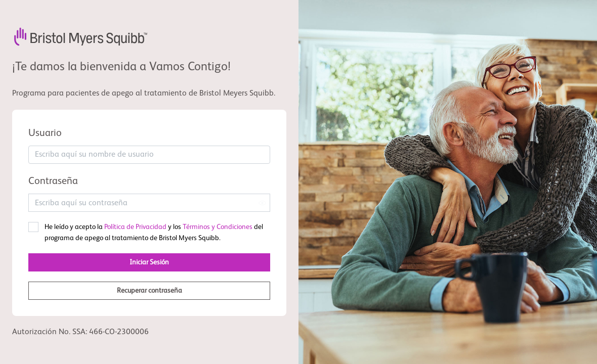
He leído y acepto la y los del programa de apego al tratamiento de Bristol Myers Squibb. (154, 233)
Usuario (45, 133)
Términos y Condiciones (218, 227)
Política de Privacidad (135, 227)
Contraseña (53, 181)
